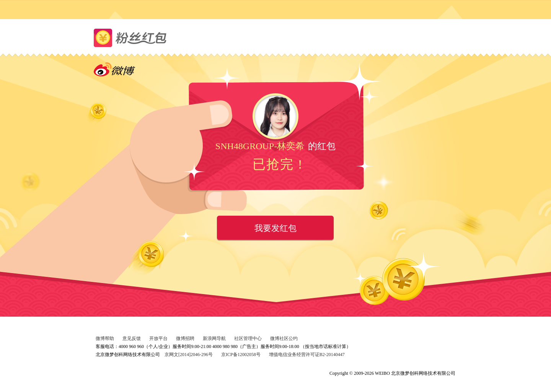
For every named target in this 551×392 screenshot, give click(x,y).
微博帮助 (105, 338)
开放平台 (158, 338)
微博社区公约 (284, 338)
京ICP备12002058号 (241, 355)
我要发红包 (275, 228)
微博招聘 (185, 338)
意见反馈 (132, 338)
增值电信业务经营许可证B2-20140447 (307, 355)
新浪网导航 (214, 338)
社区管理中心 (248, 338)
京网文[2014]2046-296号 (189, 355)
